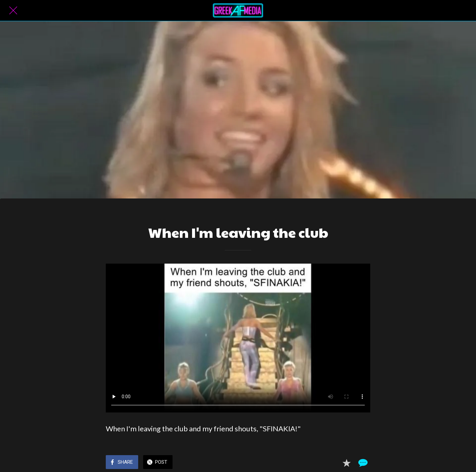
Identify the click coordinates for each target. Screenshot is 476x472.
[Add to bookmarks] (346, 463)
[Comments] (362, 463)
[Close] (13, 11)
